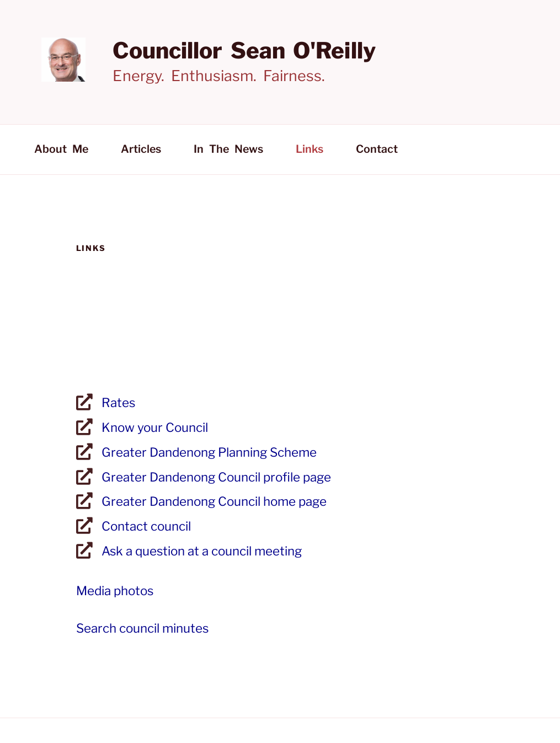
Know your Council (155, 427)
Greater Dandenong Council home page (214, 501)
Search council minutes (142, 628)
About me (61, 149)
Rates (118, 403)
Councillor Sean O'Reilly (244, 50)
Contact (377, 149)
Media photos (115, 591)
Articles (141, 149)
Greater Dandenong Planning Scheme (209, 452)
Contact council (146, 526)
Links (310, 149)
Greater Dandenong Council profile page (216, 477)
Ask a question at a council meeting (202, 551)
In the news (228, 149)
